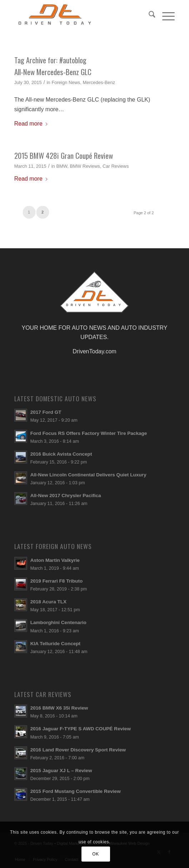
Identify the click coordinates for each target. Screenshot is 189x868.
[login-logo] (79, 15)
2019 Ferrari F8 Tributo (57, 581)
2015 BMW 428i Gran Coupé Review (64, 155)
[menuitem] (148, 15)
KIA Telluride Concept (55, 644)
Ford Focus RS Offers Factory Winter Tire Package (89, 433)
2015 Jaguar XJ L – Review (61, 771)
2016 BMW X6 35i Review (59, 708)
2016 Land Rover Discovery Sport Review (78, 750)
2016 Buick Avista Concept (61, 454)
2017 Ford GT (46, 412)
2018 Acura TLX (49, 602)
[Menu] (165, 15)
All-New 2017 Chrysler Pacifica (66, 496)
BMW (62, 166)
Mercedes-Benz (99, 82)
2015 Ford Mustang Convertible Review (76, 791)
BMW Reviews (85, 166)
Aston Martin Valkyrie (55, 560)
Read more (31, 124)
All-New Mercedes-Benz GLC (53, 72)
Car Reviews (116, 166)
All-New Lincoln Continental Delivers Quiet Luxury (88, 475)
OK (96, 854)
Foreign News (66, 82)
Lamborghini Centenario (58, 622)
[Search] (148, 15)
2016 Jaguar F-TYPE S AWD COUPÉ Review (81, 729)
